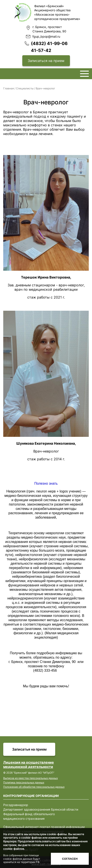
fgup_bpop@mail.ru (46, 36)
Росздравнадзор (16, 805)
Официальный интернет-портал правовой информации (44, 827)
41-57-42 (41, 50)
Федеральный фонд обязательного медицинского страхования (29, 816)
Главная (9, 88)
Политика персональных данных (24, 782)
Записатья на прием (29, 749)
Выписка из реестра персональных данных (31, 778)
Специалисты (25, 88)
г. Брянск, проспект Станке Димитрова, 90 (49, 29)
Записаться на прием (46, 61)
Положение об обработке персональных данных (34, 787)
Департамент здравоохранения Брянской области (41, 809)
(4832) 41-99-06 (49, 43)
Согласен (70, 859)
